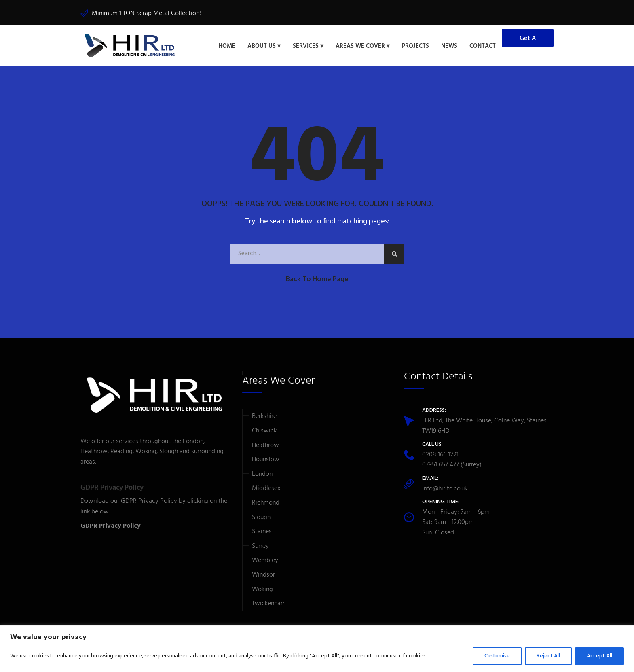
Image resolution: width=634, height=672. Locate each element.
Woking (262, 589)
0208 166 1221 (440, 455)
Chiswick (264, 431)
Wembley (265, 560)
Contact (483, 46)
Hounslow (266, 460)
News (449, 46)
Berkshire (264, 416)
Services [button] (306, 46)
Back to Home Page (317, 279)
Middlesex (266, 488)
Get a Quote (528, 40)
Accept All (599, 656)
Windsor (263, 575)
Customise (497, 656)
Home (227, 46)
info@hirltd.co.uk (445, 489)
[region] (317, 649)
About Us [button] (262, 46)
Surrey (260, 546)
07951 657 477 (441, 465)
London (262, 474)
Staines (262, 532)
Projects (415, 46)
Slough (261, 517)
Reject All (548, 656)
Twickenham (269, 604)
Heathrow (265, 445)
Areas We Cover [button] (360, 46)
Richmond (266, 503)
